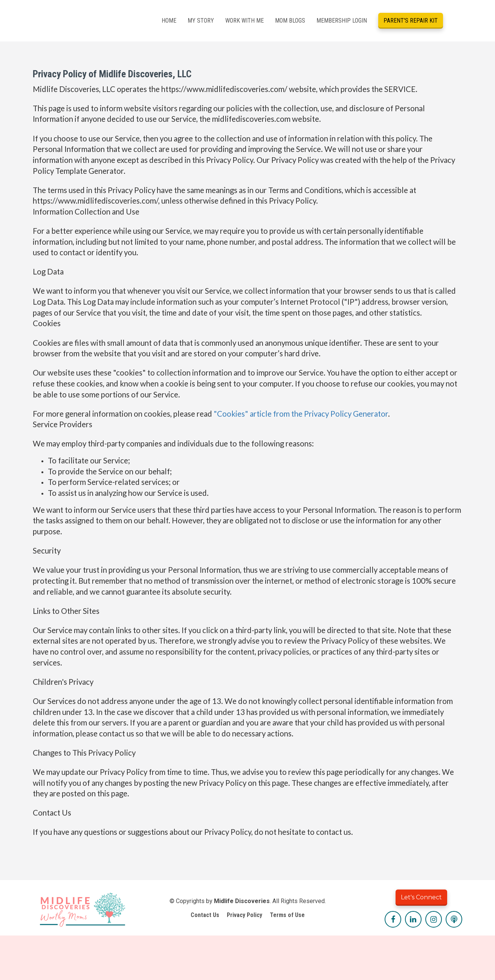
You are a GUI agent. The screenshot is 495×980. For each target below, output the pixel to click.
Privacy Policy (244, 915)
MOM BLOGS (290, 21)
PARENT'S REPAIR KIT (411, 21)
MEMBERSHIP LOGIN (342, 21)
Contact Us (205, 915)
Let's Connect (421, 897)
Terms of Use (287, 915)
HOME (169, 21)
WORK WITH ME (244, 21)
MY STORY (201, 21)
